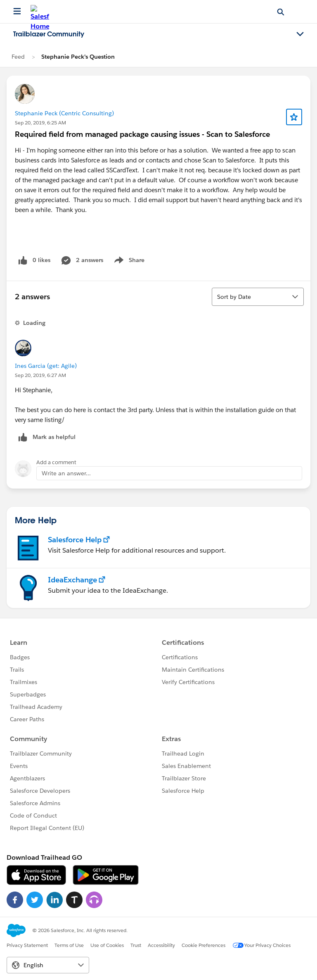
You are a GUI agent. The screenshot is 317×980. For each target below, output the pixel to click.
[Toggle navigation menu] (300, 34)
